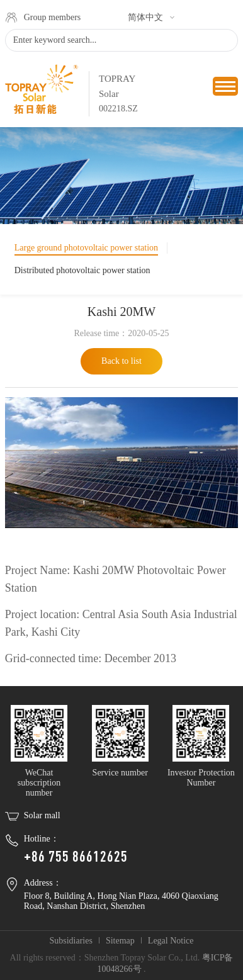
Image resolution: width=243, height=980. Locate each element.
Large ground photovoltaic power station (86, 248)
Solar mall (42, 815)
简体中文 (145, 17)
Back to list (121, 361)
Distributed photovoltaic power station (82, 270)
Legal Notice (171, 941)
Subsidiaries (71, 941)
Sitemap (120, 941)
